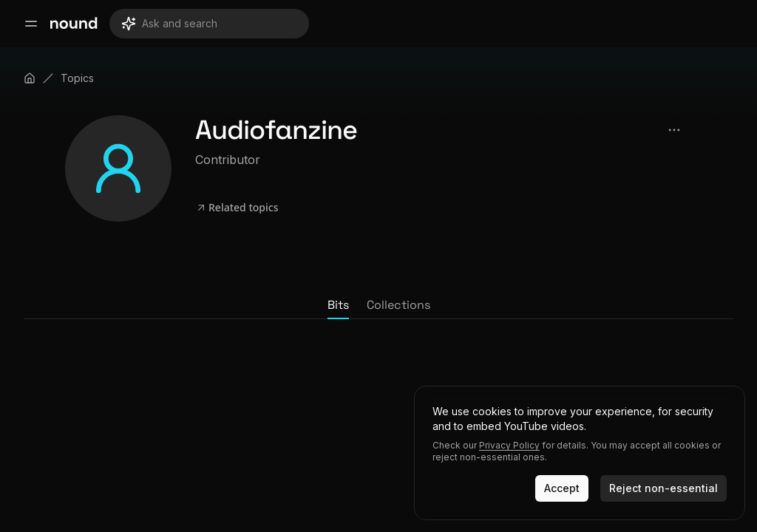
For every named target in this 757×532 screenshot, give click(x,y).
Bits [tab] (338, 305)
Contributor (228, 160)
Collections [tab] (398, 305)
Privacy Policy (509, 445)
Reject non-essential (663, 488)
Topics (77, 78)
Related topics (237, 207)
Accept (562, 488)
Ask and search (169, 24)
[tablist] (378, 306)
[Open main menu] (31, 24)
